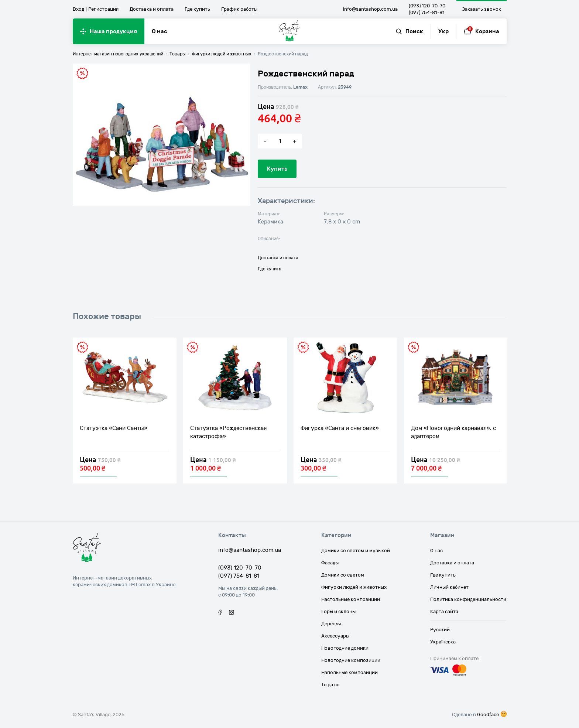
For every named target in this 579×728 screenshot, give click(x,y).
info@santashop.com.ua (370, 9)
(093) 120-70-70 (427, 6)
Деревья (331, 624)
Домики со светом (343, 575)
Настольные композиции (351, 599)
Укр (443, 31)
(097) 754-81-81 (427, 13)
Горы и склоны (338, 612)
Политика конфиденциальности (468, 599)
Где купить (197, 9)
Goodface (488, 715)
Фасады (330, 563)
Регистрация (103, 9)
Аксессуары (335, 636)
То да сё (330, 685)
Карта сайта (444, 612)
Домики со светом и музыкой (356, 551)
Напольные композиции (350, 673)
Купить (277, 169)
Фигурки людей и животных (354, 587)
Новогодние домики (345, 648)
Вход (78, 9)
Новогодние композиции (351, 660)
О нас (160, 31)
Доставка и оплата (152, 9)
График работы (239, 10)
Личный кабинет (449, 587)
